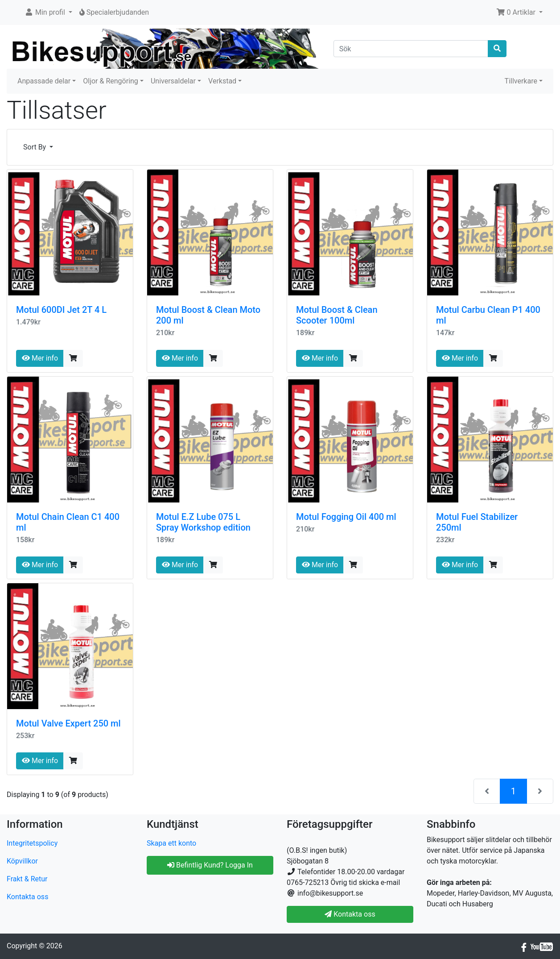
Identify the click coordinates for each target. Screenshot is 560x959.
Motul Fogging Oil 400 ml (346, 517)
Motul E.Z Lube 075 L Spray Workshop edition (203, 522)
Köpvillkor (22, 861)
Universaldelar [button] (173, 81)
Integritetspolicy (32, 843)
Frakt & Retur (27, 879)
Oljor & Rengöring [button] (111, 81)
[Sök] (411, 49)
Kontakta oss (27, 897)
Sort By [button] (35, 147)
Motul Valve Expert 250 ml (68, 723)
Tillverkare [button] (521, 81)
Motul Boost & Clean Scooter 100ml (337, 315)
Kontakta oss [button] (350, 914)
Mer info (40, 358)
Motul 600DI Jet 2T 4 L (61, 310)
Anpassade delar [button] (44, 81)
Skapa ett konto (171, 843)
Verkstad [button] (222, 81)
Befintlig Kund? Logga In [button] (210, 865)
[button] (48, 12)
